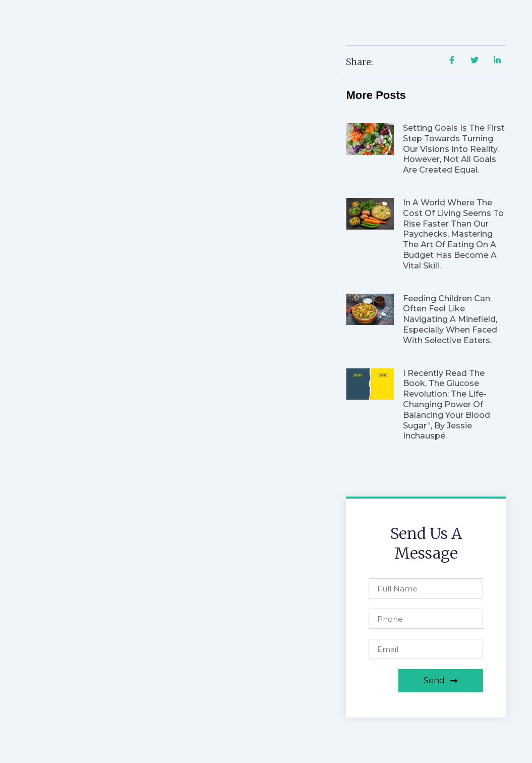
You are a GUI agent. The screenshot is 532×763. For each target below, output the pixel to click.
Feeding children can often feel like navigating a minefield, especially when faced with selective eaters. (450, 319)
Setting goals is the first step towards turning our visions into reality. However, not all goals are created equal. (454, 149)
